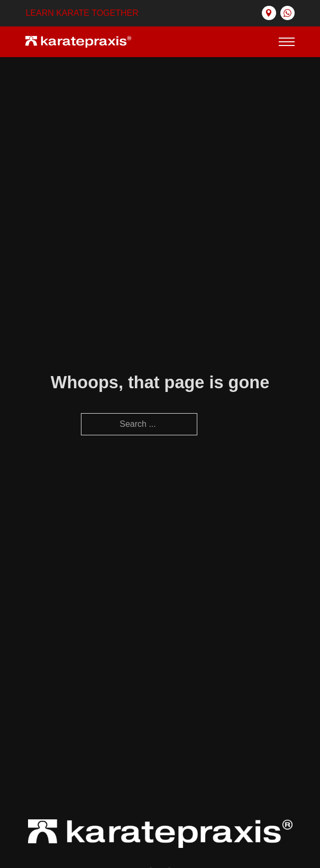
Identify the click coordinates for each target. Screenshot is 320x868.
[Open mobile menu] (287, 42)
